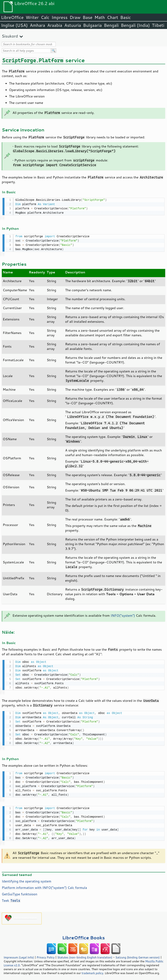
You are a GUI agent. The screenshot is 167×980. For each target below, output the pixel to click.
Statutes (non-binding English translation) (85, 955)
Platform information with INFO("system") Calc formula (44, 885)
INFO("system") (123, 615)
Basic (125, 17)
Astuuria (73, 25)
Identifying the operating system (27, 879)
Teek (11, 898)
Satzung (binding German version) (138, 955)
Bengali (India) (135, 25)
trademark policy (92, 971)
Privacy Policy (46, 955)
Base (88, 17)
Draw (75, 17)
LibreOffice (12, 17)
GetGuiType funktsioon (20, 892)
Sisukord (10, 36)
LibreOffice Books (84, 935)
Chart (112, 17)
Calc (45, 17)
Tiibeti (158, 25)
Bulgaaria (92, 25)
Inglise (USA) (14, 25)
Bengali (111, 25)
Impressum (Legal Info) (19, 955)
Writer (32, 17)
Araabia (55, 25)
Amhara (37, 25)
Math (100, 17)
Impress (60, 17)
